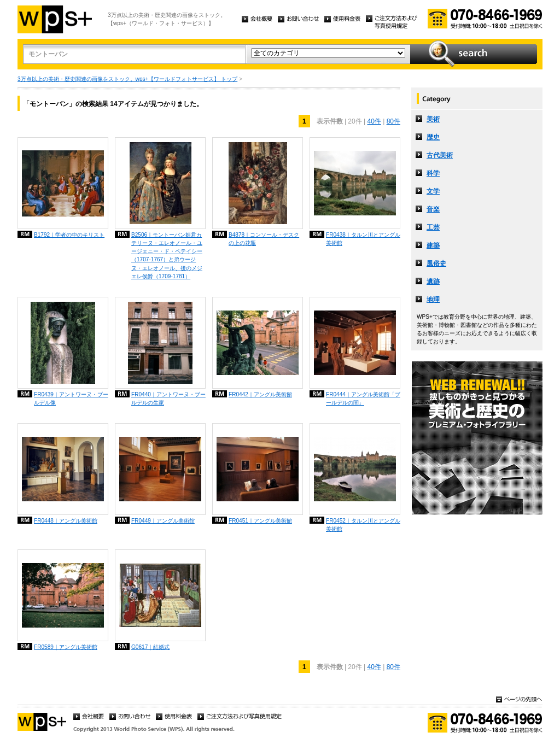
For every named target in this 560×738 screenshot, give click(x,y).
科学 (433, 173)
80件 (393, 121)
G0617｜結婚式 (150, 647)
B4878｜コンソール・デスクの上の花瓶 (264, 239)
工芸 (433, 227)
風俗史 (436, 263)
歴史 (433, 137)
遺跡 (433, 282)
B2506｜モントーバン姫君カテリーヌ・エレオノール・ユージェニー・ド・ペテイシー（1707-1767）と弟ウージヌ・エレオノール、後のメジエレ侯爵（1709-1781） (167, 256)
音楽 (433, 209)
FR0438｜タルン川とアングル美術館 (363, 239)
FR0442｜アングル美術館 (260, 394)
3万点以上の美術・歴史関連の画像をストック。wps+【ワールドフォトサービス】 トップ (127, 79)
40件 (374, 121)
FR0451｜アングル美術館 (260, 521)
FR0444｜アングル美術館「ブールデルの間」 (363, 399)
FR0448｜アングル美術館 (66, 521)
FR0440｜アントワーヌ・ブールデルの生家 (168, 399)
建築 (433, 245)
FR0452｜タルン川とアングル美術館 (363, 525)
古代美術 (440, 155)
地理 (433, 300)
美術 (433, 119)
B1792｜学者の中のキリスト (69, 235)
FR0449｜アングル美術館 (163, 521)
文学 (433, 191)
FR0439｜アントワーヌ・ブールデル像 (71, 399)
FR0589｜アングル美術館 (66, 647)
